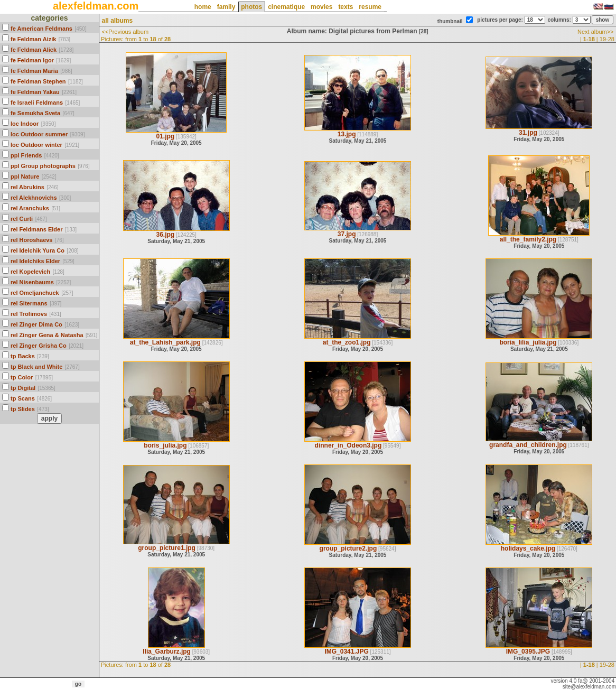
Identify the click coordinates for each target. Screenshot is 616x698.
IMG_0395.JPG (528, 652)
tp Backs (23, 356)
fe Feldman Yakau (35, 92)
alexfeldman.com (96, 6)
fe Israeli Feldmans (37, 103)
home (203, 7)
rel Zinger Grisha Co (39, 346)
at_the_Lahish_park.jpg (165, 342)
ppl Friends (26, 155)
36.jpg (165, 235)
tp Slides (23, 409)
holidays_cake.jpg (528, 548)
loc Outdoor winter (36, 145)
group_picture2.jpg (348, 548)
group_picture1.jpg (167, 548)
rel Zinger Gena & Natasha (47, 335)
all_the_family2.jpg (528, 239)
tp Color (22, 377)
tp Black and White (36, 367)
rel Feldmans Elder (36, 229)
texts (346, 7)
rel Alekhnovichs (34, 198)
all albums (117, 21)
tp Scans (23, 398)
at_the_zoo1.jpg (347, 342)
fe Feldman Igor (32, 60)
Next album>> (595, 32)
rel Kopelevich (30, 272)
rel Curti (22, 219)
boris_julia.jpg (165, 445)
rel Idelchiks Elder (35, 261)
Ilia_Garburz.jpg (167, 652)
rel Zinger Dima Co (36, 324)
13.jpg (347, 134)
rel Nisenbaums (32, 282)
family (226, 7)
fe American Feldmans (41, 29)
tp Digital (23, 388)
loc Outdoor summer (39, 134)
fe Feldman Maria (34, 71)
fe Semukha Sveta (35, 113)
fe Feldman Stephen (38, 81)
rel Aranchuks (30, 208)
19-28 (607, 39)
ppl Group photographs (43, 166)
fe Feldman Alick (34, 50)
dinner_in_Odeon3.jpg (348, 445)
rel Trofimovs (29, 314)
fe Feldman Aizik (33, 39)
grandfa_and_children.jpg (528, 445)
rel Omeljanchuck (35, 293)
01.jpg (165, 136)
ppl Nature (25, 176)
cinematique (286, 7)
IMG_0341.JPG (346, 652)
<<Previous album (125, 32)
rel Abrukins (27, 187)
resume (370, 7)
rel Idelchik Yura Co (38, 250)
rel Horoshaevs (31, 240)
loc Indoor (25, 124)
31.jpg (528, 133)
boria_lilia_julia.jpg (528, 342)
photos (251, 7)
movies (321, 7)
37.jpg (347, 234)
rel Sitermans (29, 303)
